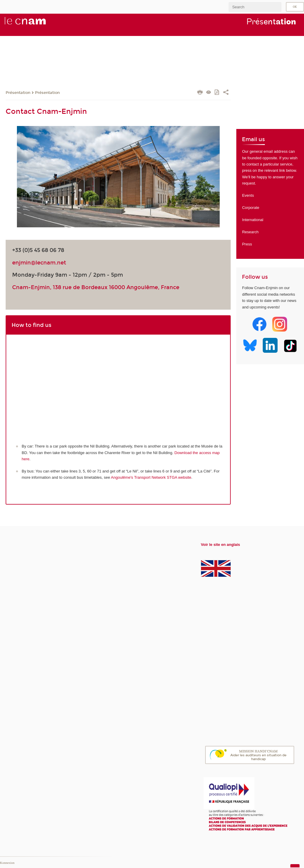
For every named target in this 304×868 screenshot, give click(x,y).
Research (250, 232)
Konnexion (7, 863)
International (253, 220)
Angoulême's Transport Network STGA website (151, 477)
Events (248, 195)
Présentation (18, 93)
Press (247, 244)
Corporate (251, 208)
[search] (255, 7)
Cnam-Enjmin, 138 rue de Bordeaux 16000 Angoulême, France (96, 287)
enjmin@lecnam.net (39, 263)
